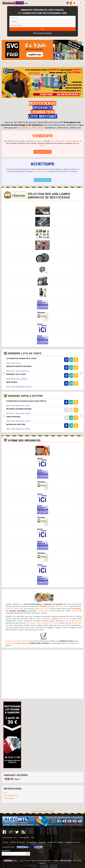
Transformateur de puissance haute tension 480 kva (26, 401)
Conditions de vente (72, 842)
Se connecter (31, 842)
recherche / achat (41, 171)
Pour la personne (23, 371)
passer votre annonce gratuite (61, 141)
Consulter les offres (43, 180)
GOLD (77, 141)
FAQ (5, 792)
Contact (5, 842)
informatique (64, 619)
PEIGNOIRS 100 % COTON (16, 374)
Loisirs (19, 363)
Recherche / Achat (23, 406)
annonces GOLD (12, 643)
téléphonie (47, 619)
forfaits (42, 145)
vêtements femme (62, 606)
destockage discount (74, 621)
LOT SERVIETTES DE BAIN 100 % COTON (21, 358)
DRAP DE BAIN (12, 382)
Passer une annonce (43, 152)
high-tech (75, 611)
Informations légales (55, 842)
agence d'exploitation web (41, 860)
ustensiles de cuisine (50, 623)
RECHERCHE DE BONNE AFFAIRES (19, 409)
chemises (9, 609)
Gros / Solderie (22, 379)
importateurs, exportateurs (31, 128)
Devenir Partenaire (17, 842)
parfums (41, 611)
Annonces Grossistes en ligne (42, 811)
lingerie (16, 609)
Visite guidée (9, 798)
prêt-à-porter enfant (33, 623)
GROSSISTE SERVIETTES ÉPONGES (19, 366)
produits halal (44, 609)
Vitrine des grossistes (24, 440)
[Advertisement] (43, 674)
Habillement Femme (24, 387)
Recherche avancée (42, 33)
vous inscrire (38, 141)
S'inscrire (42, 842)
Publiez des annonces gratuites (17, 641)
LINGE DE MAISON (13, 417)
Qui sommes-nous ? (11, 795)
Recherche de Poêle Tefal (16, 424)
